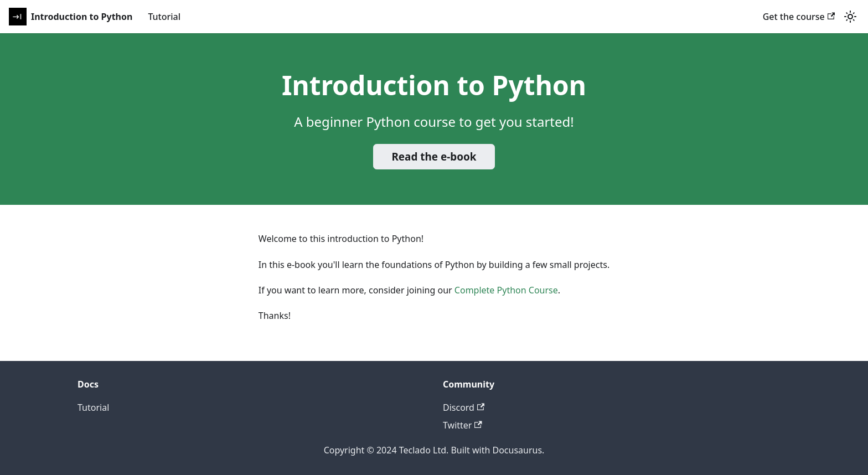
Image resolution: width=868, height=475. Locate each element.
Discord (464, 407)
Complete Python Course (506, 290)
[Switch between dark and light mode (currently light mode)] (850, 17)
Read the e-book (434, 157)
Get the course (799, 17)
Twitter (463, 425)
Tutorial (164, 17)
